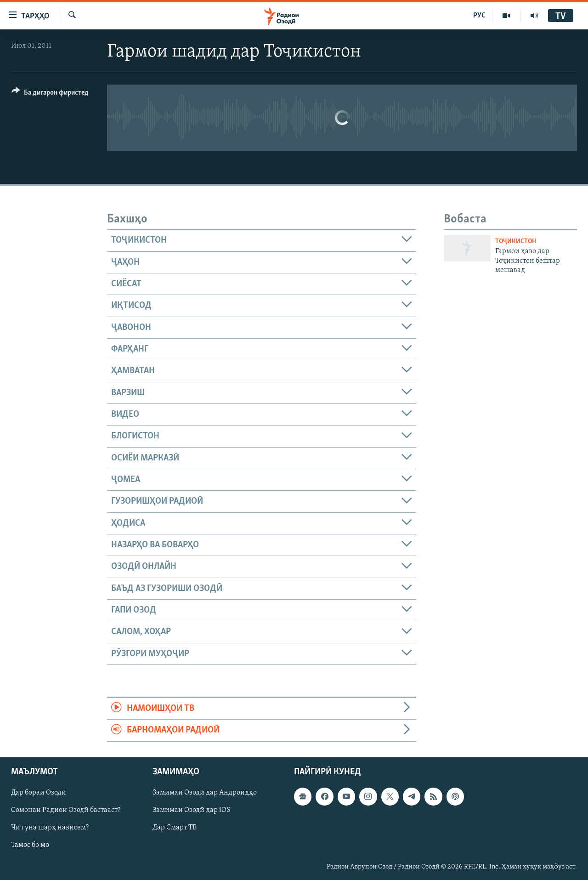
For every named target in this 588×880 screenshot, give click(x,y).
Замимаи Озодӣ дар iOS (192, 810)
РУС (479, 16)
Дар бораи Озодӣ (39, 793)
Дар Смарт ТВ (175, 828)
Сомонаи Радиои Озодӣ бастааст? (66, 810)
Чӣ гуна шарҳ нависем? (50, 828)
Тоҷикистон (516, 241)
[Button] (50, 94)
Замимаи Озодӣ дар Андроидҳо (205, 793)
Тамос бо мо (30, 845)
